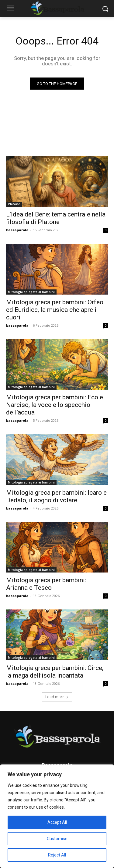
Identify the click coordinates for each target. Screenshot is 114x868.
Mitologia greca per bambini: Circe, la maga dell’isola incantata (55, 672)
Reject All (57, 855)
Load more (57, 697)
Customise (57, 839)
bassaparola (17, 230)
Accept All (57, 822)
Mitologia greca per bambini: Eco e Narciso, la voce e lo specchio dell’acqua (55, 405)
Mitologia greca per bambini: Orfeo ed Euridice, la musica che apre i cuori (55, 310)
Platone (14, 204)
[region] (57, 816)
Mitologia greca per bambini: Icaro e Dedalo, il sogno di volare (56, 496)
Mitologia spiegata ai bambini (31, 292)
